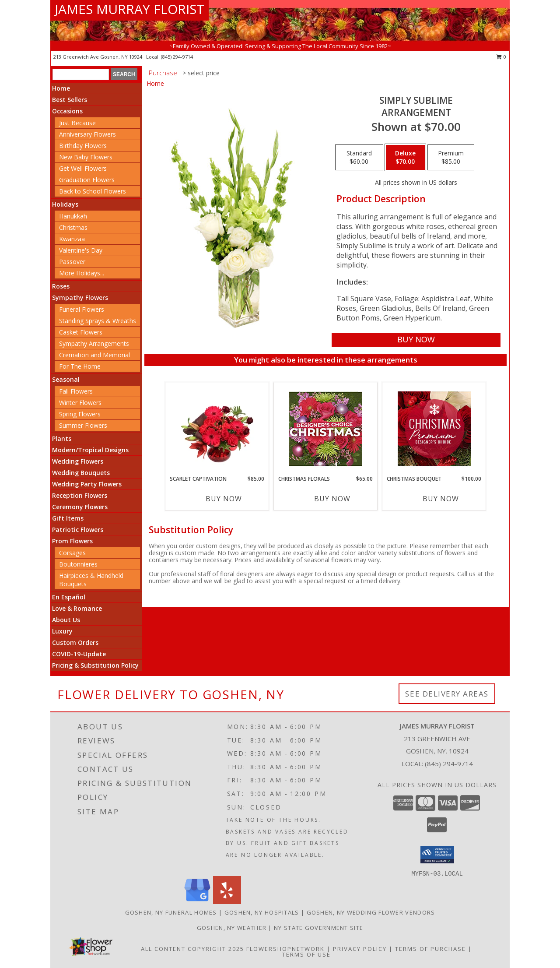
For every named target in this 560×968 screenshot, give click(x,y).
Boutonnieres (78, 564)
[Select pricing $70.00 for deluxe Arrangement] (405, 158)
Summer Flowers (83, 425)
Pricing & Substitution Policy (95, 665)
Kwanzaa (72, 239)
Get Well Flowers (83, 168)
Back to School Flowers (93, 191)
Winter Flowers (80, 403)
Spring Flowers (80, 414)
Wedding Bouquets (81, 473)
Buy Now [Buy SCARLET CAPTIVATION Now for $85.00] (224, 499)
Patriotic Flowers (78, 530)
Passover (72, 262)
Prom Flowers (72, 541)
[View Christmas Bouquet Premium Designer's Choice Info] (434, 429)
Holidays (65, 204)
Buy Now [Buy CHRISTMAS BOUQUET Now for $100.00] (441, 499)
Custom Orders (75, 642)
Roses (61, 286)
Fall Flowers (76, 391)
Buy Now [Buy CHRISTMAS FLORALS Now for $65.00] (332, 499)
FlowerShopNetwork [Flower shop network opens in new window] (285, 949)
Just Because (77, 123)
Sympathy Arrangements (94, 343)
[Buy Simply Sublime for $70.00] (416, 340)
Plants (62, 438)
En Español (69, 597)
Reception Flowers (80, 495)
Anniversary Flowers (87, 134)
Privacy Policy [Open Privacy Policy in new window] (360, 949)
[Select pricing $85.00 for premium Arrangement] (451, 158)
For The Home (80, 366)
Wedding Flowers (78, 461)
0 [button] (501, 57)
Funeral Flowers (82, 309)
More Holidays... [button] (82, 273)
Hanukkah (73, 216)
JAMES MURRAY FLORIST (129, 9)
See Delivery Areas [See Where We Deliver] (447, 694)
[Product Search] (81, 74)
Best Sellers (70, 100)
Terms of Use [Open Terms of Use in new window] (306, 954)
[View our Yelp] (227, 902)
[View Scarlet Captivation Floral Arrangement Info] (217, 429)
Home (61, 88)
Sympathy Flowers (80, 297)
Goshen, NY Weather (232, 928)
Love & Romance (77, 608)
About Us (66, 620)
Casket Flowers (81, 332)
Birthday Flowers (83, 146)
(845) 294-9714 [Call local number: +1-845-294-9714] (177, 57)
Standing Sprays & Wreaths (98, 321)
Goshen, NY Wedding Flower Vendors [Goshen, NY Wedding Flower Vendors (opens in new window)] (371, 912)
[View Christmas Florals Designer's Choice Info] (326, 429)
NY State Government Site (318, 928)
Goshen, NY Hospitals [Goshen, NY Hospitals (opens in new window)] (262, 912)
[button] (437, 855)
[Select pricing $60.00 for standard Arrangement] (359, 158)
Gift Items (68, 518)
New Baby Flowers (86, 157)
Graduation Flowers (87, 180)
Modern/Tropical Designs (90, 450)
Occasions (67, 111)
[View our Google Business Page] (197, 902)
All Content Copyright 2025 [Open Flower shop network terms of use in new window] (192, 949)
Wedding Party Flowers (87, 484)
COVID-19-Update (79, 654)
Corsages (72, 553)
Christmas (73, 227)
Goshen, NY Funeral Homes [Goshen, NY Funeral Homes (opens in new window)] (171, 912)
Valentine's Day (81, 250)
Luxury (62, 631)
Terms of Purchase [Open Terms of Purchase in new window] (430, 949)
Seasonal (66, 379)
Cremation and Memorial (94, 355)
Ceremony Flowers (80, 507)
